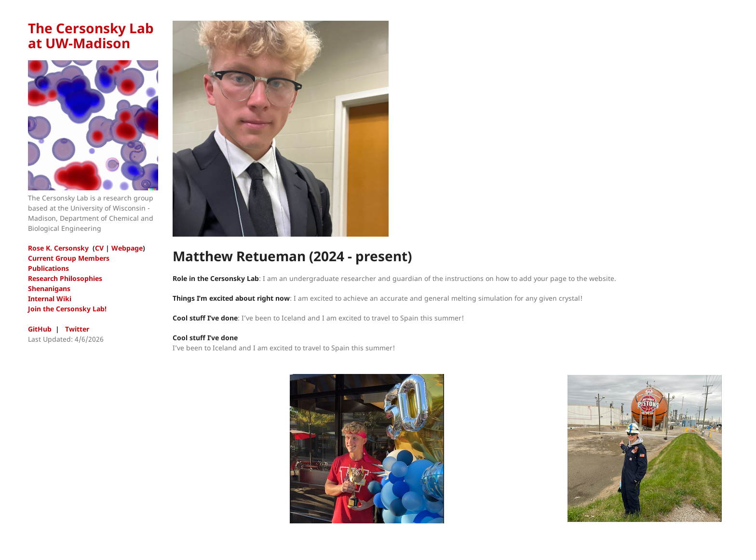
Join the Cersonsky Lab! (67, 309)
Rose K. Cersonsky (58, 248)
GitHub (40, 329)
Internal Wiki (50, 299)
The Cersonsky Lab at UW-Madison (91, 35)
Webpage (127, 248)
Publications (48, 268)
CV (99, 248)
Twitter (77, 329)
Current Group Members (69, 258)
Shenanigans (49, 288)
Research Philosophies (65, 278)
